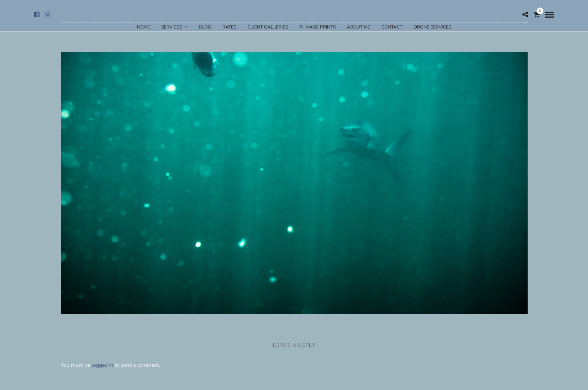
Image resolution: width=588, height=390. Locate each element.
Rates (229, 27)
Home (143, 27)
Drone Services (432, 27)
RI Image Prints (317, 27)
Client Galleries (268, 27)
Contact (392, 27)
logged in (102, 365)
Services (172, 27)
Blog (205, 27)
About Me (358, 27)
